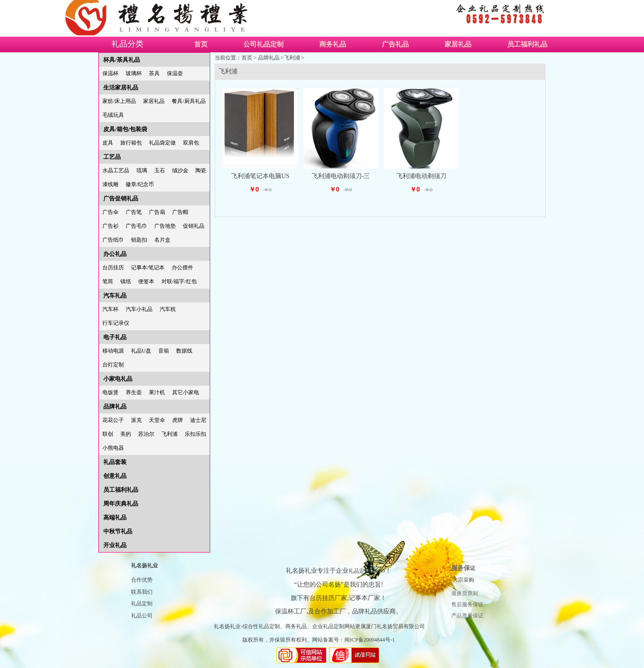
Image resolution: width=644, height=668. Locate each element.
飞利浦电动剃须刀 (421, 176)
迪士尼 (198, 420)
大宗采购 (463, 580)
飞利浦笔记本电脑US (260, 176)
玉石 (160, 170)
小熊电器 (113, 448)
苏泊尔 (146, 434)
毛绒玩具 (113, 115)
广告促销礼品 (121, 198)
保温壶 (175, 73)
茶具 (154, 73)
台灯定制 (113, 365)
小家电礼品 (118, 379)
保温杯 (110, 73)
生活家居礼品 (121, 87)
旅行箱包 (131, 143)
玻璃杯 (134, 73)
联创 (108, 434)
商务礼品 (333, 44)
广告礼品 (395, 44)
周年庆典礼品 (121, 504)
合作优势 (142, 580)
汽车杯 (110, 309)
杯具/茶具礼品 (122, 60)
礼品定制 (142, 604)
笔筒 (108, 281)
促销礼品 (194, 226)
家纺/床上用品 (119, 101)
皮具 (108, 143)
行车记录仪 (116, 323)
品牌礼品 (115, 406)
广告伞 (110, 212)
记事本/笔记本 (148, 268)
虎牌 (178, 420)
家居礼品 (458, 44)
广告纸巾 (113, 240)
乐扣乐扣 (195, 434)
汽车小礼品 (139, 309)
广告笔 (134, 212)
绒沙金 (180, 170)
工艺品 (112, 157)
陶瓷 (201, 170)
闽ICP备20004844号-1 (370, 640)
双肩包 (191, 143)
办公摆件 (182, 268)
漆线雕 (110, 184)
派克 (136, 420)
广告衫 (110, 226)
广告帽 (180, 212)
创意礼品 (115, 476)
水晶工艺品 (116, 170)
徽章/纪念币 (140, 184)
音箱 (164, 351)
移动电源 (113, 351)
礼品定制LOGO (366, 571)
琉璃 (142, 170)
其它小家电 (186, 392)
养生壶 (134, 392)
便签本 (146, 281)
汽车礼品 (115, 296)
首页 (201, 44)
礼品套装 (115, 462)
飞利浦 (169, 434)
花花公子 (113, 420)
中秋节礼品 (118, 531)
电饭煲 (110, 392)
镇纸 (126, 281)
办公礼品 (115, 254)
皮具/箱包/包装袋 (125, 129)
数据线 (184, 351)
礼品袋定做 (162, 143)
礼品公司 (142, 616)
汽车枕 (168, 309)
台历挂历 (113, 268)
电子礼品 (115, 337)
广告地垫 (165, 226)
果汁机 (157, 392)
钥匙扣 (139, 240)
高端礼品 (115, 517)
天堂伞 (157, 420)
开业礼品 (115, 545)
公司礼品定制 (263, 44)
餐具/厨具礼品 (189, 101)
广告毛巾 (136, 226)
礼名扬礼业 (144, 566)
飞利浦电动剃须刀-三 (341, 176)
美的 (126, 434)
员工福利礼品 (527, 44)
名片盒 (162, 240)
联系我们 (142, 592)
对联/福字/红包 (179, 281)
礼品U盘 (141, 351)
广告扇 (157, 212)
